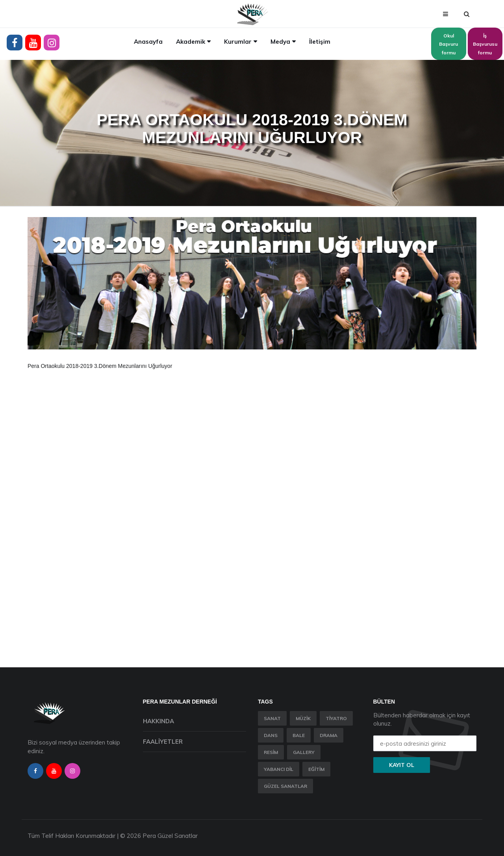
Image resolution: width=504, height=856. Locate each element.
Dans (271, 735)
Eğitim (316, 769)
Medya (280, 42)
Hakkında (158, 721)
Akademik (191, 42)
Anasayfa (148, 42)
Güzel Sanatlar (285, 786)
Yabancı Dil (279, 769)
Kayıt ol (402, 765)
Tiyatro (336, 718)
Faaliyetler (163, 742)
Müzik (303, 718)
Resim (271, 752)
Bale (299, 735)
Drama (329, 735)
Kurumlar (238, 42)
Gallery (304, 752)
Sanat (272, 718)
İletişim (320, 42)
